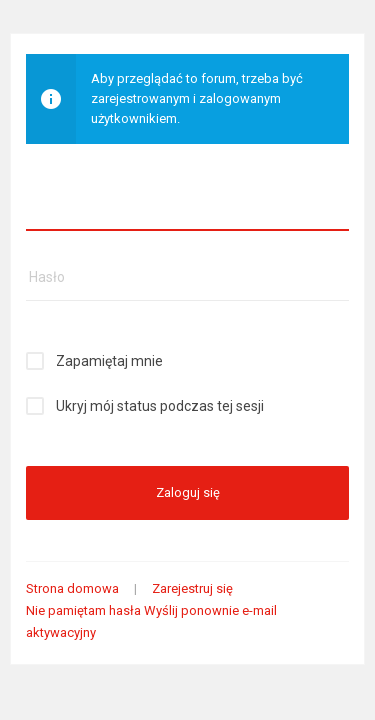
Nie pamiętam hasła (83, 610)
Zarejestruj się (192, 588)
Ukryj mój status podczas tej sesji (160, 406)
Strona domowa (72, 588)
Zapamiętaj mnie (109, 361)
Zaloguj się (188, 492)
